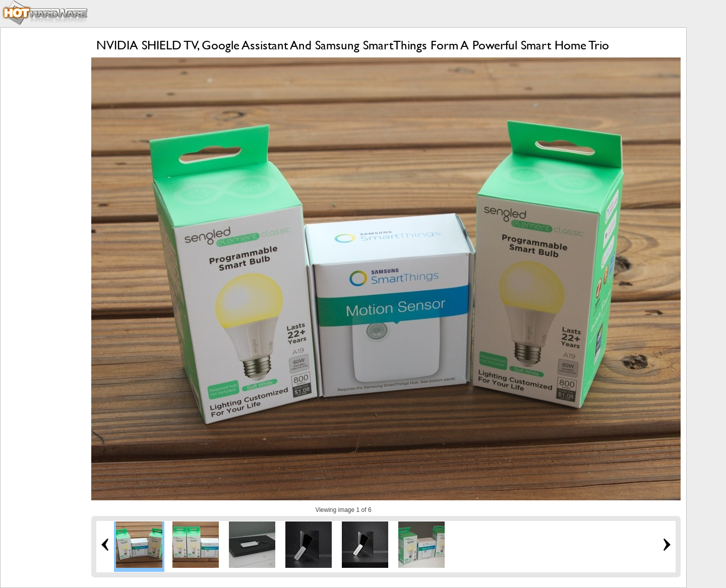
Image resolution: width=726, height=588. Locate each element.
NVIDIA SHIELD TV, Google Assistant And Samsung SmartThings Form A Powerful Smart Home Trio (353, 45)
